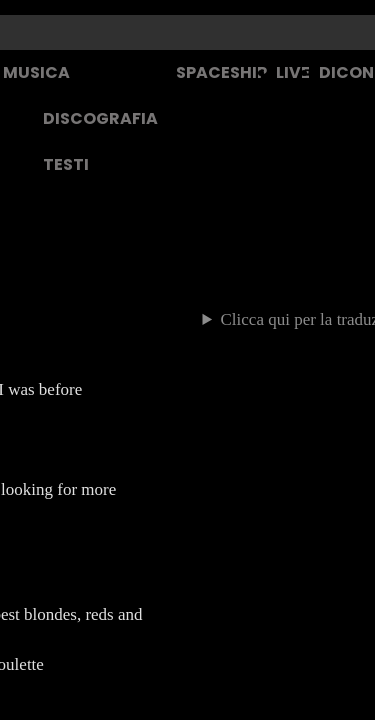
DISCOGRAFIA (100, 118)
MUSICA (36, 72)
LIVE (293, 72)
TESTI (66, 164)
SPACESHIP (221, 72)
